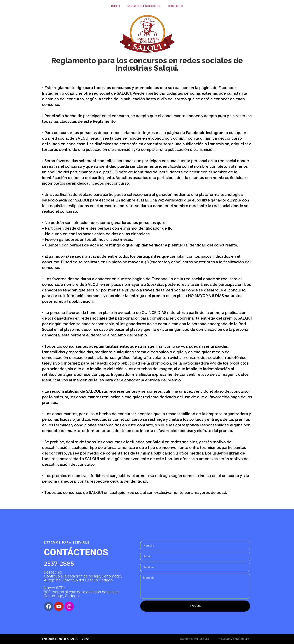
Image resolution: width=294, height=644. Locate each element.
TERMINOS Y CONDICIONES (234, 639)
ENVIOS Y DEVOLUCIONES (194, 639)
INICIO (115, 6)
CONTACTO (175, 6)
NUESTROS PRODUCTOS (144, 6)
